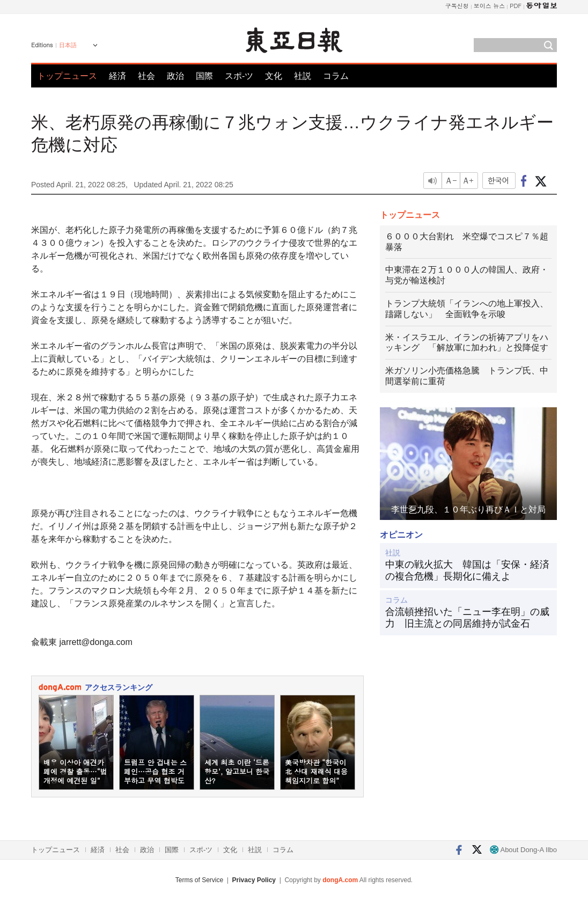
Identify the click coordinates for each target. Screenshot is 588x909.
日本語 (68, 45)
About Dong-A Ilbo (523, 850)
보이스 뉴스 (490, 6)
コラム (336, 76)
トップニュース (67, 76)
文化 (274, 76)
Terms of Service (199, 880)
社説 (303, 76)
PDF (516, 6)
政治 (175, 76)
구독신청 (457, 6)
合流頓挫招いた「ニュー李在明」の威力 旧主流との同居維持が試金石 (467, 618)
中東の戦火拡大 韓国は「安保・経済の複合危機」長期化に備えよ (467, 570)
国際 (204, 76)
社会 (146, 76)
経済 (117, 76)
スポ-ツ (239, 76)
